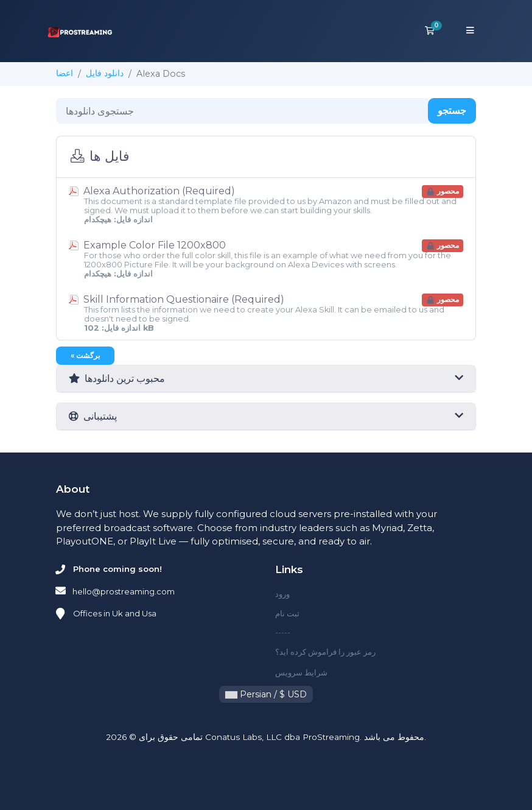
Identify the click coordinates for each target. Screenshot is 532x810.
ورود (282, 594)
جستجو (452, 111)
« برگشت (85, 355)
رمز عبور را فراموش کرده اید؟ (325, 652)
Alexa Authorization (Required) (266, 205)
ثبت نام (287, 613)
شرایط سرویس (301, 672)
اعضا (65, 73)
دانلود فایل (105, 73)
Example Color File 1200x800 (266, 259)
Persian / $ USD (266, 694)
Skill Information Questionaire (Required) (266, 313)
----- (283, 632)
